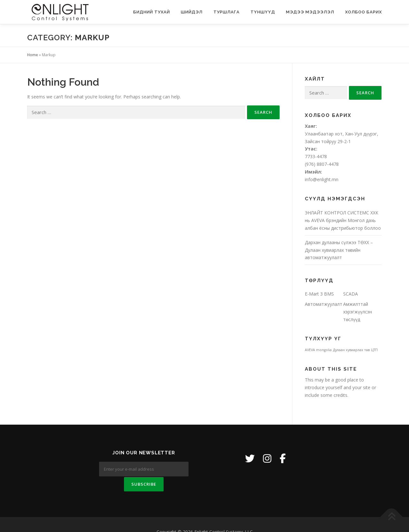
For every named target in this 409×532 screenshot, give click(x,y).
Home (33, 55)
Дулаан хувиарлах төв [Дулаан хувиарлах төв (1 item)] (351, 350)
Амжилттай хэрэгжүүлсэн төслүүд (358, 312)
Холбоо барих (363, 12)
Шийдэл (192, 12)
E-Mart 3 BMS (319, 294)
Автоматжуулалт (324, 304)
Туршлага (227, 12)
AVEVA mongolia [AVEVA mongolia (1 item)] (318, 350)
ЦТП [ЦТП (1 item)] (374, 350)
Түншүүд (263, 12)
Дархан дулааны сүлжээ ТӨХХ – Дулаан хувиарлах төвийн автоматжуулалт (339, 250)
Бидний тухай (152, 12)
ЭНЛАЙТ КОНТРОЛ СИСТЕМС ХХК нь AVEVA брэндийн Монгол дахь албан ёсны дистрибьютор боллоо (343, 220)
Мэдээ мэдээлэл (310, 12)
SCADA (351, 294)
